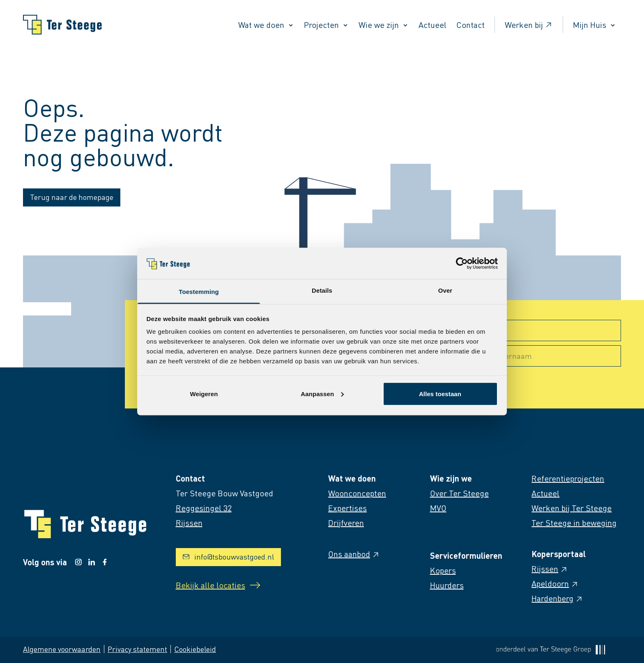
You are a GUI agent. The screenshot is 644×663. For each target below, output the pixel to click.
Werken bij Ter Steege (572, 508)
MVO (438, 508)
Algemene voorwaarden (62, 649)
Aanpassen (322, 393)
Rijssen (550, 569)
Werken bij (529, 25)
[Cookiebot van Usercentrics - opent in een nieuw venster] (462, 263)
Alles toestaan (440, 393)
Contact (470, 25)
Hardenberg (557, 598)
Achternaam (511, 356)
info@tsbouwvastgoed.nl (228, 556)
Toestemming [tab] (199, 292)
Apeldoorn (555, 583)
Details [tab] (322, 290)
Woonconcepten (357, 493)
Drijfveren (346, 523)
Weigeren (204, 393)
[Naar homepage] (62, 25)
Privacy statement (137, 649)
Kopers (443, 570)
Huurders (447, 585)
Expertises (347, 508)
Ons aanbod (354, 554)
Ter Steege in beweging (574, 523)
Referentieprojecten (568, 478)
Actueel (432, 25)
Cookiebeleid (195, 649)
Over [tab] (445, 290)
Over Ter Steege (459, 493)
